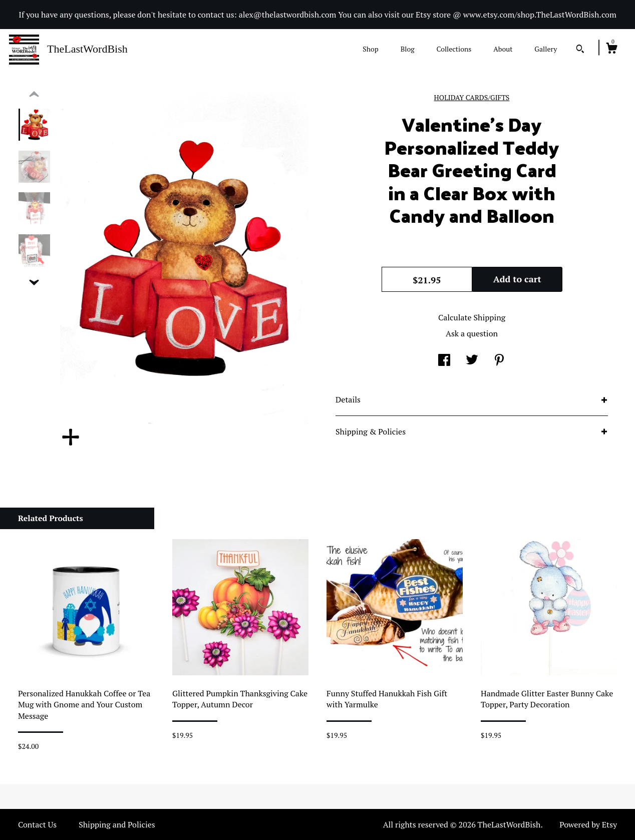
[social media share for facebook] (444, 361)
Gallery (546, 49)
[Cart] (611, 50)
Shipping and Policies (117, 824)
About (503, 49)
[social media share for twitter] (472, 361)
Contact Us (37, 824)
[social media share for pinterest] (499, 361)
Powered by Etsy (588, 824)
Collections (454, 49)
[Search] (580, 50)
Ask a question (472, 333)
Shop (370, 49)
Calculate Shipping (472, 317)
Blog (408, 49)
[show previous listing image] (34, 95)
